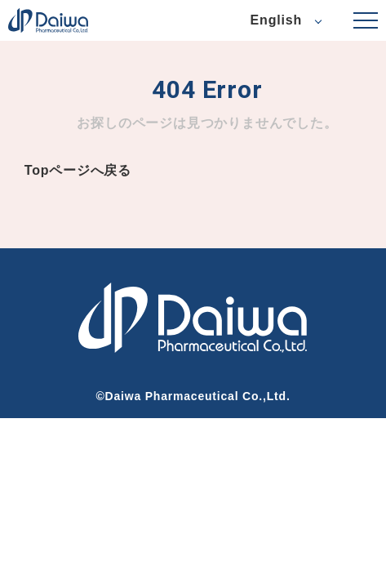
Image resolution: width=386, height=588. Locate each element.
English (276, 20)
